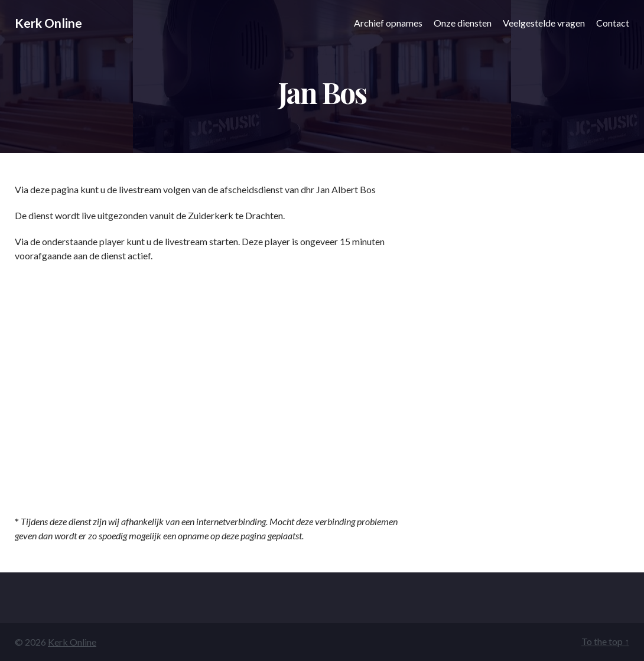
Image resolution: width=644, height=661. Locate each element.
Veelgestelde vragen (544, 23)
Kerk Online (48, 23)
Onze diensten (463, 23)
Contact (613, 23)
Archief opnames (388, 23)
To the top (605, 641)
